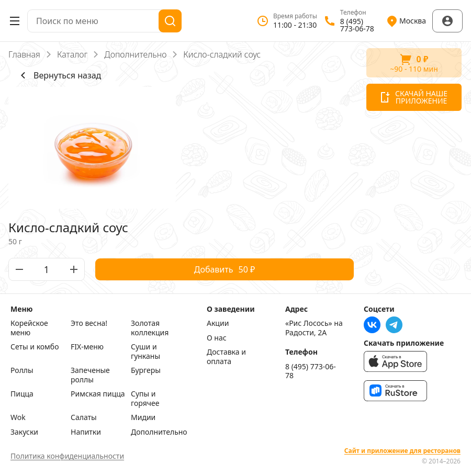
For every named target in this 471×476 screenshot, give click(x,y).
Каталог (72, 54)
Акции (218, 323)
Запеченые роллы (90, 375)
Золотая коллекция (150, 328)
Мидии (143, 417)
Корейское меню (29, 328)
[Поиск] (170, 21)
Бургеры (146, 370)
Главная (24, 54)
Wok (18, 417)
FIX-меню (87, 347)
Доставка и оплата (226, 356)
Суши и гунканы (145, 351)
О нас (217, 338)
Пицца (22, 394)
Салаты (84, 417)
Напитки (86, 432)
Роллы (22, 370)
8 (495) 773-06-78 (311, 371)
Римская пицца (98, 394)
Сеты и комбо (35, 347)
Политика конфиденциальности (67, 456)
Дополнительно (135, 54)
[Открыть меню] (15, 21)
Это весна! (89, 323)
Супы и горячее (145, 398)
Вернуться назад (59, 75)
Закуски (24, 432)
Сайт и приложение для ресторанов (402, 451)
